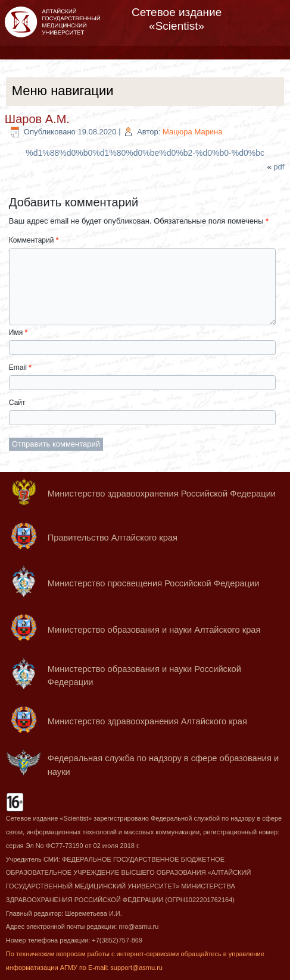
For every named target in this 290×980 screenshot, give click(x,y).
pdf (279, 167)
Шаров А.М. (37, 119)
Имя (18, 332)
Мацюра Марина (193, 132)
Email (20, 367)
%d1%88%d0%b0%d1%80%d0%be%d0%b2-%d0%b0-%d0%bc (145, 153)
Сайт (17, 403)
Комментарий (34, 240)
